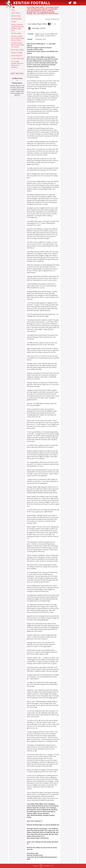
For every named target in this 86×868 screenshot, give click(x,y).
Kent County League (17, 50)
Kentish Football (32, 3)
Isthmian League (16, 33)
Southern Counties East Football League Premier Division (18, 38)
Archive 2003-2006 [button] (17, 59)
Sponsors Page (16, 16)
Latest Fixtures (16, 13)
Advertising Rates (16, 19)
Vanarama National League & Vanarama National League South (17, 27)
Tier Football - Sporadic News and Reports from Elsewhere (17, 64)
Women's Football (17, 53)
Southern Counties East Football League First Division (18, 45)
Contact (14, 22)
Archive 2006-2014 (17, 56)
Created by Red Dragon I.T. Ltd (43, 866)
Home (13, 10)
